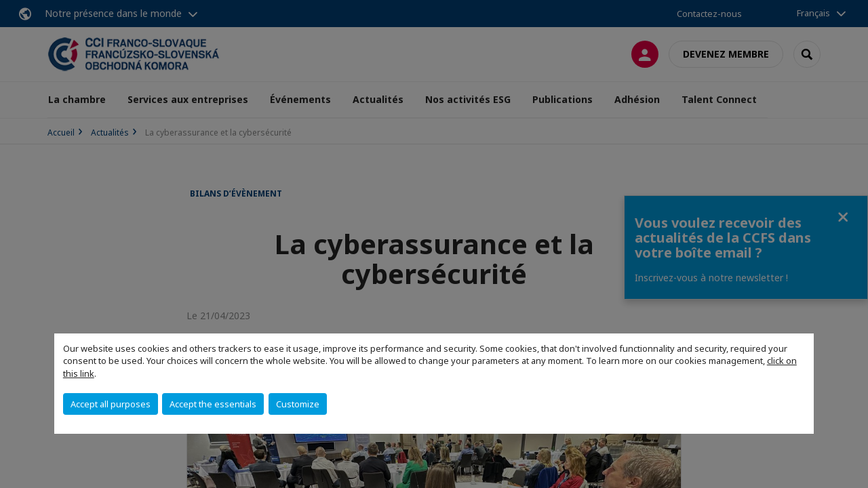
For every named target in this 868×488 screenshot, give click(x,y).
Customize (298, 404)
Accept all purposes (111, 404)
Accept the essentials (213, 404)
